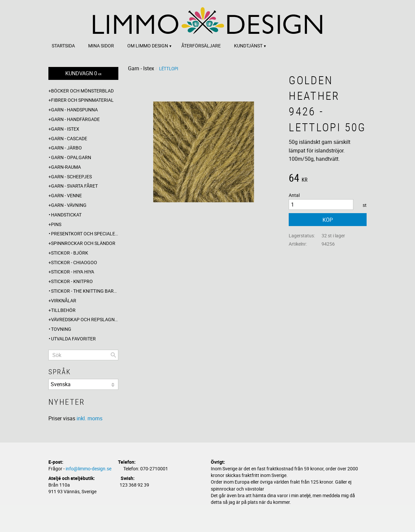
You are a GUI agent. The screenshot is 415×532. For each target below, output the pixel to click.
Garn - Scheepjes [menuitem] (71, 177)
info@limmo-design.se (89, 469)
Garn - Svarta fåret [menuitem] (74, 186)
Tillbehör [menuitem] (63, 310)
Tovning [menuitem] (61, 329)
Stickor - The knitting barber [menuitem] (85, 291)
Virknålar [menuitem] (64, 300)
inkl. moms (89, 418)
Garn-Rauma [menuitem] (66, 167)
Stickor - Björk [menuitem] (70, 253)
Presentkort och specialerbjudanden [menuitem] (85, 234)
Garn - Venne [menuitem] (66, 195)
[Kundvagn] (83, 73)
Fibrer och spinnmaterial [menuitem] (82, 100)
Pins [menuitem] (56, 224)
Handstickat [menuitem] (66, 215)
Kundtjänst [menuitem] (248, 46)
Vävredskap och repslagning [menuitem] (85, 319)
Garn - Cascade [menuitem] (69, 138)
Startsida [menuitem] (63, 46)
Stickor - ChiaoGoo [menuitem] (74, 262)
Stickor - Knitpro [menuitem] (72, 281)
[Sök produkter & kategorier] (83, 355)
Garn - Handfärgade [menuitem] (75, 119)
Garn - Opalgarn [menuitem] (71, 157)
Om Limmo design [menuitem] (148, 46)
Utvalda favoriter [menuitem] (73, 339)
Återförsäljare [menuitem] (201, 46)
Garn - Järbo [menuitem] (66, 148)
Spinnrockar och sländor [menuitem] (83, 243)
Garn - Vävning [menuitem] (69, 205)
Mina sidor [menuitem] (101, 46)
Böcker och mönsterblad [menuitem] (82, 91)
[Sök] (113, 355)
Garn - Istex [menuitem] (65, 129)
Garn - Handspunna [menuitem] (74, 110)
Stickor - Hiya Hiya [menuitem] (73, 272)
